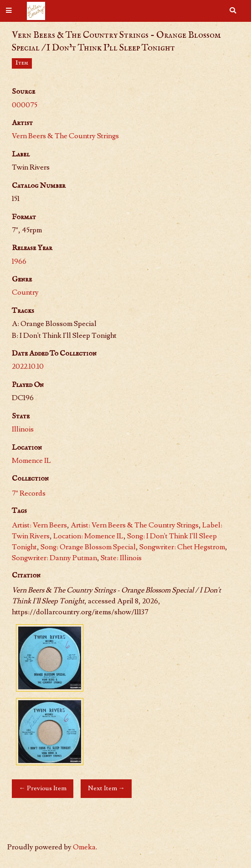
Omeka (84, 847)
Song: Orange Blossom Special (88, 547)
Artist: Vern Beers (39, 525)
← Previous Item (42, 788)
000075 (25, 105)
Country (25, 292)
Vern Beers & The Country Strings (65, 136)
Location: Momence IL (88, 536)
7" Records (29, 493)
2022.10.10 (28, 366)
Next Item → (106, 788)
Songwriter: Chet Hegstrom (182, 547)
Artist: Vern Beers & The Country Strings (135, 525)
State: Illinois (121, 558)
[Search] (233, 11)
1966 (19, 261)
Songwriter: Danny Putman (54, 558)
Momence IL (31, 461)
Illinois (23, 429)
